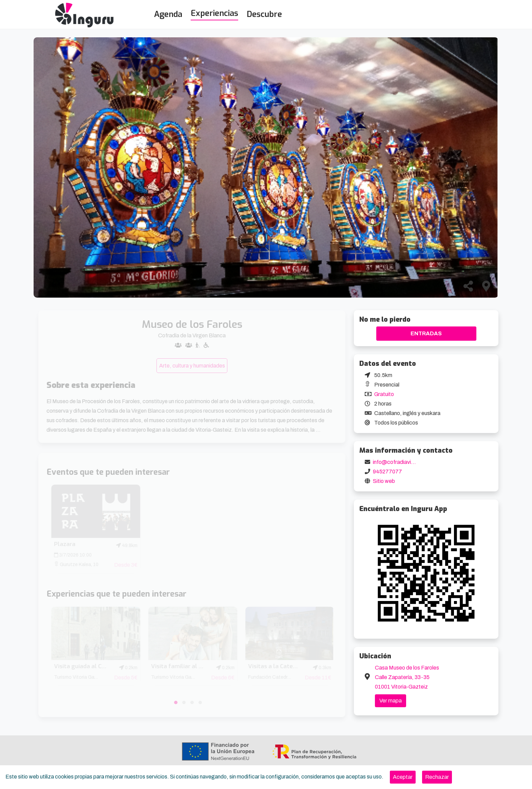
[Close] (403, 777)
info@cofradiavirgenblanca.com (411, 462)
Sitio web (384, 481)
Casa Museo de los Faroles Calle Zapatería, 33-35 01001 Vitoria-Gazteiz (407, 677)
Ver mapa (391, 701)
